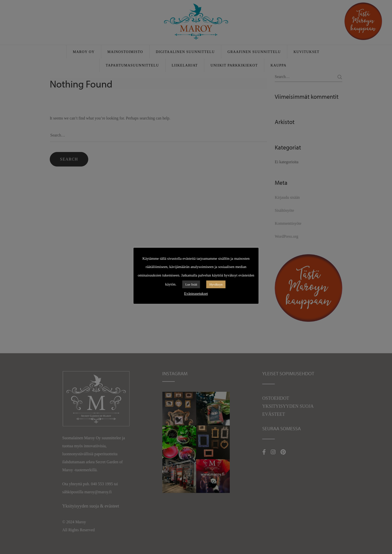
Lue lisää (191, 284)
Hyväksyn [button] (216, 284)
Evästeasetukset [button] (196, 293)
